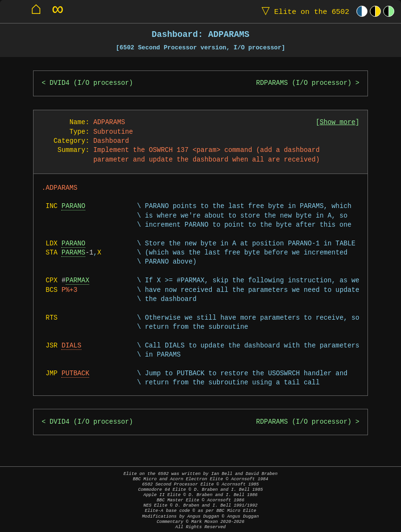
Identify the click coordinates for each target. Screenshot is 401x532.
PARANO (73, 206)
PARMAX (78, 281)
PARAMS (73, 253)
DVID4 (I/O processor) (92, 83)
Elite (303, 11)
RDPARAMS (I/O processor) (304, 83)
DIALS (71, 346)
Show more (338, 122)
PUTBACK (75, 374)
